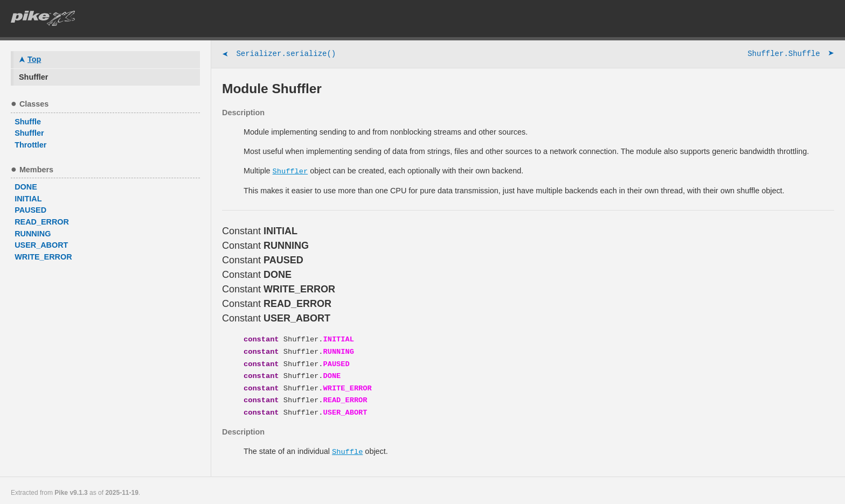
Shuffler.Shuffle (791, 55)
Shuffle (347, 447)
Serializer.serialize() (279, 55)
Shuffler (290, 171)
